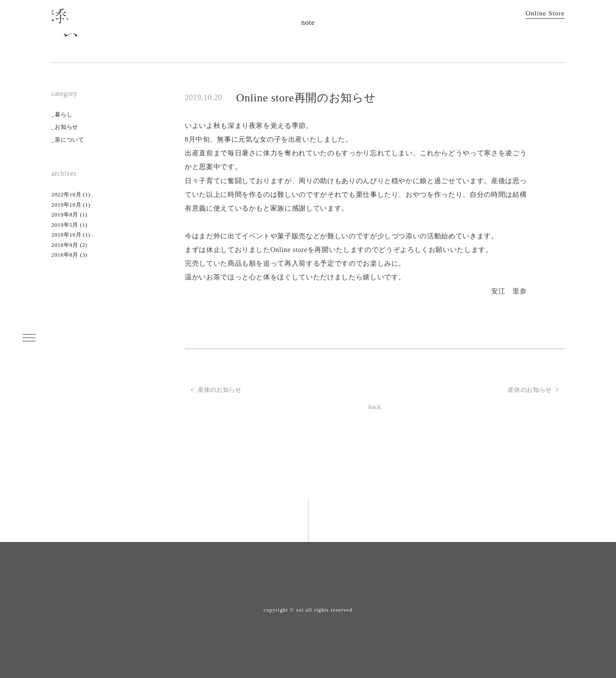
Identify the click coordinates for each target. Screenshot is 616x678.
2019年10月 (66, 205)
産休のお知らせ (533, 390)
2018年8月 (65, 255)
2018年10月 (66, 235)
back (375, 407)
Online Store (545, 13)
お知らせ (67, 127)
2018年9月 (65, 245)
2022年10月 (66, 194)
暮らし (64, 114)
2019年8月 (65, 215)
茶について (69, 140)
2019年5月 (65, 225)
